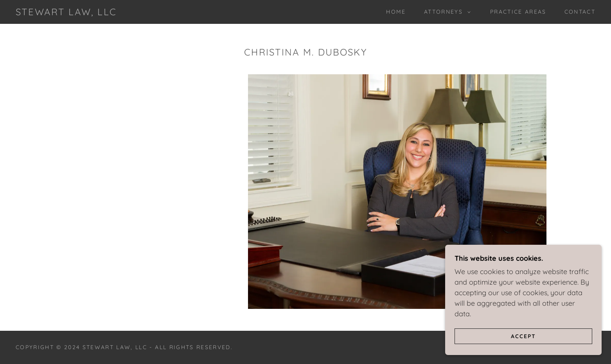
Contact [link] (580, 12)
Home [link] (396, 12)
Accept (523, 336)
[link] (66, 13)
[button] (445, 12)
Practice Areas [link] (518, 12)
